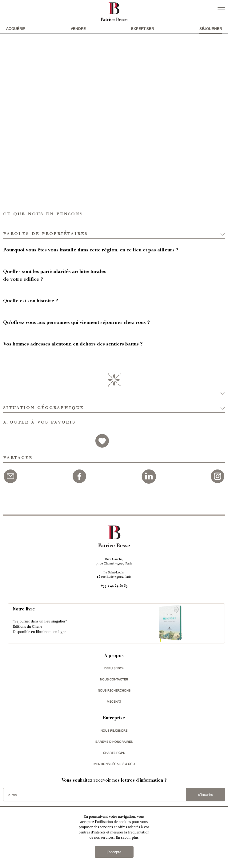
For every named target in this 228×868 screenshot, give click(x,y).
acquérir (16, 29)
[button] (114, 229)
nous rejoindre (114, 730)
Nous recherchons (114, 690)
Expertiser (142, 29)
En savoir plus (127, 837)
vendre (78, 29)
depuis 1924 (114, 668)
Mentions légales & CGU (114, 764)
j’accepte (114, 852)
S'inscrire (206, 795)
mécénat (114, 701)
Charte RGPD (114, 753)
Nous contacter (114, 679)
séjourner (211, 29)
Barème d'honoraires (114, 742)
